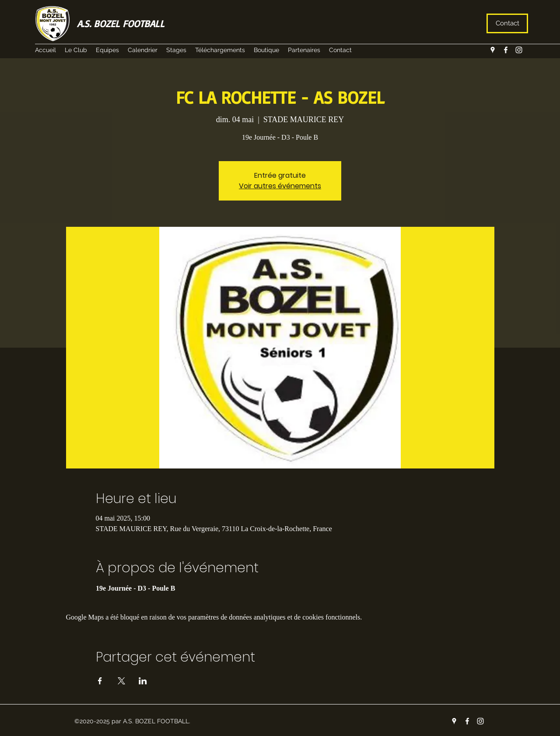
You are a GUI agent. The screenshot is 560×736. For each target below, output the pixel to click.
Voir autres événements (280, 186)
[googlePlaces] (493, 50)
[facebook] (506, 50)
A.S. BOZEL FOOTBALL (121, 23)
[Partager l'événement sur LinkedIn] (143, 681)
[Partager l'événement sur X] (121, 681)
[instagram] (519, 50)
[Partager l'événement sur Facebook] (100, 681)
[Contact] (507, 23)
